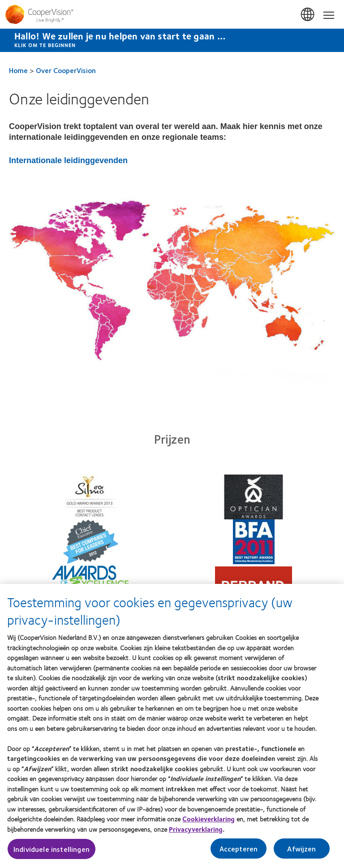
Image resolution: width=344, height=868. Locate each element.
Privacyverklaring (196, 832)
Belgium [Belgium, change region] (308, 15)
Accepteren (239, 852)
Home (18, 70)
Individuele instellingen (52, 852)
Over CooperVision (66, 70)
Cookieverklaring (209, 822)
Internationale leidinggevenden (68, 160)
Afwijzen (301, 852)
